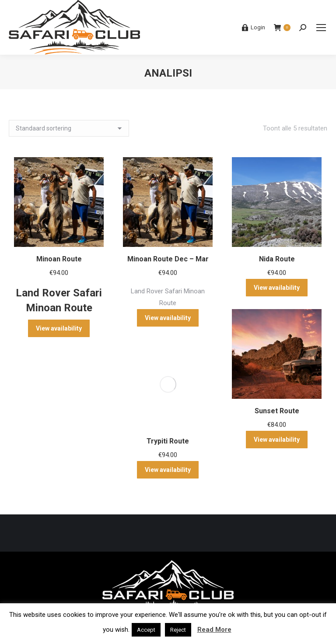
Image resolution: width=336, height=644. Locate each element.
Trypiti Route (168, 441)
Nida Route (277, 259)
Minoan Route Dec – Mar (168, 259)
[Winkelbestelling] (69, 128)
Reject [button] (178, 630)
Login (253, 28)
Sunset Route (277, 411)
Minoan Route (59, 259)
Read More (214, 630)
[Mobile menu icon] (321, 28)
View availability (59, 328)
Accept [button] (146, 630)
